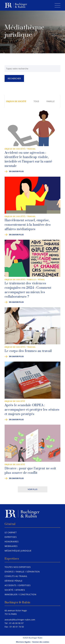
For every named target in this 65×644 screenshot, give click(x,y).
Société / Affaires (15, 590)
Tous (36, 101)
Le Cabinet (11, 532)
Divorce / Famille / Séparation (22, 572)
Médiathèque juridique (18, 551)
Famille (51, 101)
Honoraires (12, 542)
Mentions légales (23, 642)
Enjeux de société (16, 101)
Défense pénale (14, 581)
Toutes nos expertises (18, 567)
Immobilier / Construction (21, 594)
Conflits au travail (16, 576)
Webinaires (11, 546)
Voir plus (32, 489)
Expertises (11, 537)
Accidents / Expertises (18, 585)
